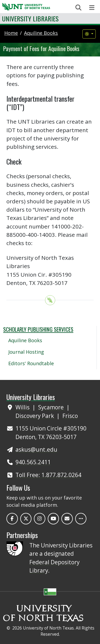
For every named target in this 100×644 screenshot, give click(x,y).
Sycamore (52, 407)
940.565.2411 (33, 462)
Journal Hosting (26, 352)
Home (11, 33)
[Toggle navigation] (92, 8)
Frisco (70, 416)
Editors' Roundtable (31, 363)
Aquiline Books (25, 340)
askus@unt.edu (36, 449)
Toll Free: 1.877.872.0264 (48, 475)
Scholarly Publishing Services (38, 329)
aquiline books (41, 33)
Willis (23, 407)
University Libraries (30, 18)
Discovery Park (35, 416)
